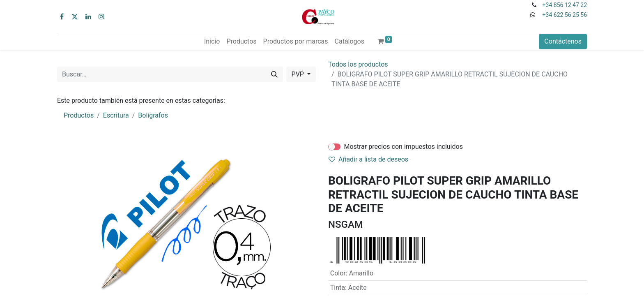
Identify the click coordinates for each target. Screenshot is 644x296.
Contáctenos (563, 41)
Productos (79, 115)
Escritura (116, 115)
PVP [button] (299, 74)
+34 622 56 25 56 (565, 15)
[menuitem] (212, 42)
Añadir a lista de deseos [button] (368, 159)
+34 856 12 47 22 (565, 5)
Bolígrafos (153, 115)
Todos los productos (358, 64)
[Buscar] (274, 74)
